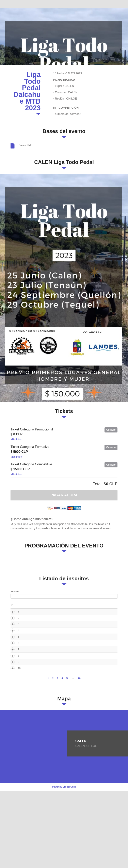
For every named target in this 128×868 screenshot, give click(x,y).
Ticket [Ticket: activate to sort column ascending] (69, 605)
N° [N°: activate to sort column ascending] (12, 605)
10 (19, 738)
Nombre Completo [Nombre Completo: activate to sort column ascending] (30, 607)
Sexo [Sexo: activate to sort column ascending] (53, 605)
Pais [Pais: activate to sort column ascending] (109, 605)
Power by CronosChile (64, 864)
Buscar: (64, 595)
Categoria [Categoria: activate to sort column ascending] (92, 605)
